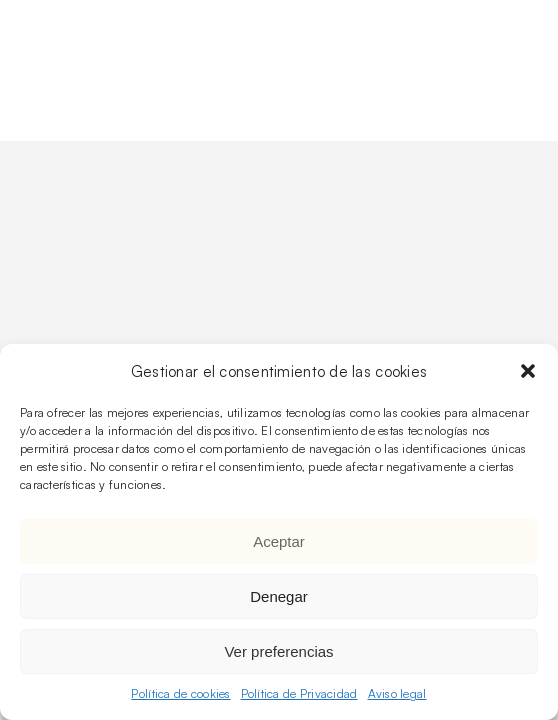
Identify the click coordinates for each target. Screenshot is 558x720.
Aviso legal (397, 693)
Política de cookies (180, 693)
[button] (528, 371)
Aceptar (279, 541)
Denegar (279, 596)
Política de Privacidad (299, 693)
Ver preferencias (278, 651)
